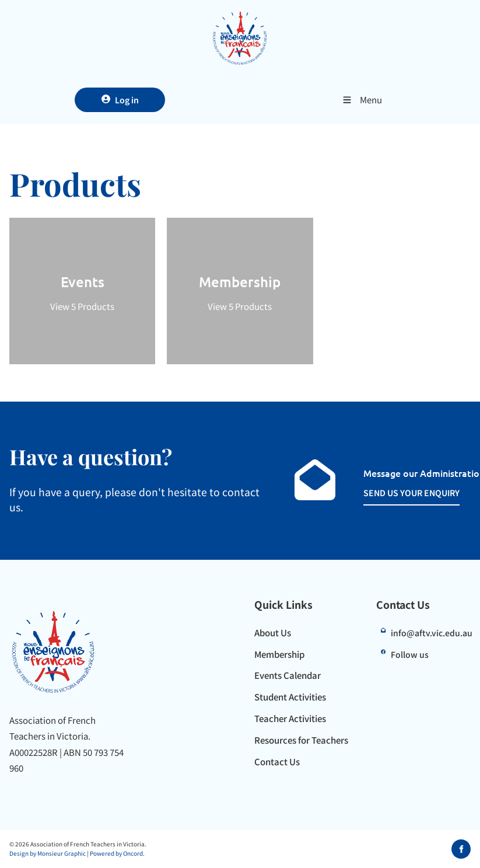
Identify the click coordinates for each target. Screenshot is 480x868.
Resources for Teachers (301, 740)
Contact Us (277, 761)
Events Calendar (288, 675)
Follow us (410, 654)
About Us (273, 632)
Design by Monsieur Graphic (48, 853)
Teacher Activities (290, 718)
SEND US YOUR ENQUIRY (399, 492)
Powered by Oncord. (117, 853)
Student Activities (290, 697)
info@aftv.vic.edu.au (432, 633)
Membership (279, 654)
